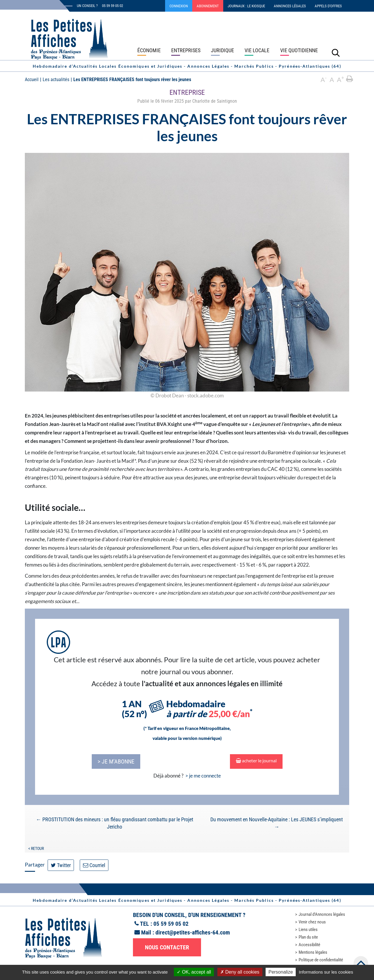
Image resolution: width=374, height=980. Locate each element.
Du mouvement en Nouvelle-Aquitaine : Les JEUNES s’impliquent (277, 823)
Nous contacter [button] (167, 947)
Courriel (94, 865)
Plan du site (308, 937)
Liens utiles (308, 930)
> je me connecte (203, 776)
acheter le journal (256, 760)
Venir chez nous (312, 922)
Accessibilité (309, 945)
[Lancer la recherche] (336, 53)
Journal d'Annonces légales (322, 914)
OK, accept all (194, 972)
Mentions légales (313, 952)
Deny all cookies (240, 972)
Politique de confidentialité (321, 960)
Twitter (61, 865)
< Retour (36, 848)
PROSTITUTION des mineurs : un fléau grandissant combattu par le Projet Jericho (115, 823)
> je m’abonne (116, 761)
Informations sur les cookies (326, 972)
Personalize (281, 972)
